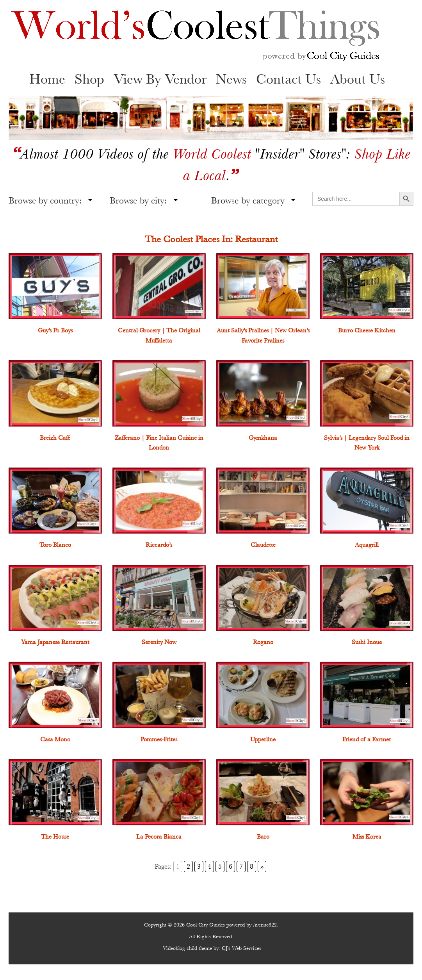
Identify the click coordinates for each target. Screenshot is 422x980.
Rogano (263, 642)
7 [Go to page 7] (241, 867)
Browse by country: (45, 200)
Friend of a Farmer (367, 739)
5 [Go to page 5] (220, 867)
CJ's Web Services (241, 948)
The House (55, 837)
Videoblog (174, 948)
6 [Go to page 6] (231, 867)
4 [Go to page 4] (209, 867)
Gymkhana (263, 438)
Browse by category (248, 200)
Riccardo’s (159, 545)
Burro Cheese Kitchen (367, 330)
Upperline (263, 739)
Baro (263, 837)
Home (47, 79)
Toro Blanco (55, 545)
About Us (358, 79)
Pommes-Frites (159, 739)
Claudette (263, 545)
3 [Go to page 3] (199, 867)
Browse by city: (138, 200)
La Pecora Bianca (159, 837)
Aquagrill (367, 545)
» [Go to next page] (262, 867)
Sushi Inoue (367, 642)
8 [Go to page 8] (252, 867)
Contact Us (288, 79)
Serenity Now (159, 642)
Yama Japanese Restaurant (55, 642)
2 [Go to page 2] (188, 867)
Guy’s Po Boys (55, 330)
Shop (89, 79)
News (231, 79)
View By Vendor (160, 79)
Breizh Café (55, 438)
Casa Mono (55, 739)
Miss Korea (367, 837)
